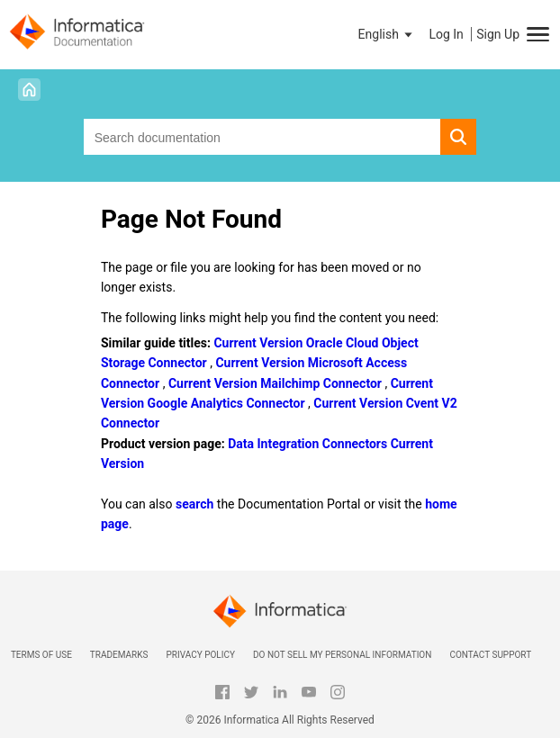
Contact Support (490, 655)
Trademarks (119, 655)
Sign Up (498, 34)
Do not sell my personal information (342, 655)
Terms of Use (41, 655)
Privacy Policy (200, 655)
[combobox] (262, 137)
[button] (387, 34)
